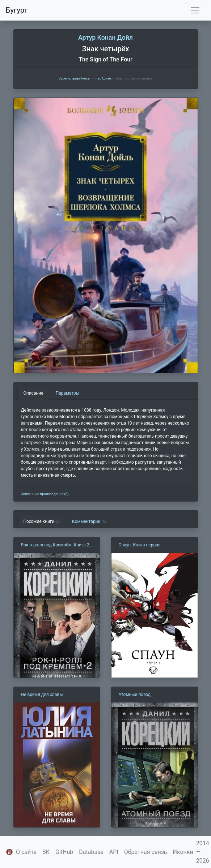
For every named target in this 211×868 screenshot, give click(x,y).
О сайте (26, 852)
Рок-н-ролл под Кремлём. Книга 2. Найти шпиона (56, 545)
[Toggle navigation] (195, 10)
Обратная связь (146, 852)
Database (91, 852)
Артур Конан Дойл (105, 38)
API (114, 852)
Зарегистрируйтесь (74, 78)
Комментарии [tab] (89, 521)
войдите (104, 78)
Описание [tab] (33, 393)
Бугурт (17, 10)
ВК (46, 852)
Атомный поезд (135, 695)
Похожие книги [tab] (42, 521)
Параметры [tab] (67, 393)
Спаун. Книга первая (140, 545)
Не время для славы (42, 695)
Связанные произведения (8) (45, 494)
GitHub (64, 852)
